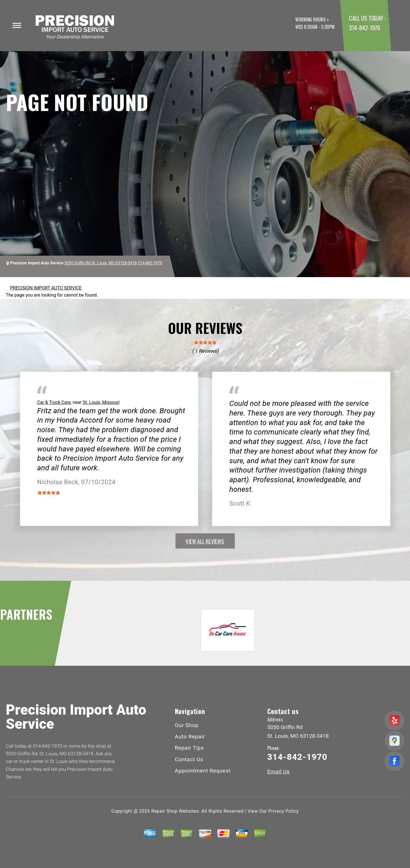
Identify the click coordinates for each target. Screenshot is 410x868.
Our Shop (187, 725)
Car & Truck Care (54, 402)
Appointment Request (203, 771)
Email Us (279, 772)
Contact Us (189, 759)
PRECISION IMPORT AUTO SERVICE (46, 288)
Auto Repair (190, 737)
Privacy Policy (284, 811)
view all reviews (205, 541)
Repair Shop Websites (175, 811)
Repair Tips (189, 748)
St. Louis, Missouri (101, 402)
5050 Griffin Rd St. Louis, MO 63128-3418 (101, 263)
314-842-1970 (364, 28)
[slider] (205, 342)
